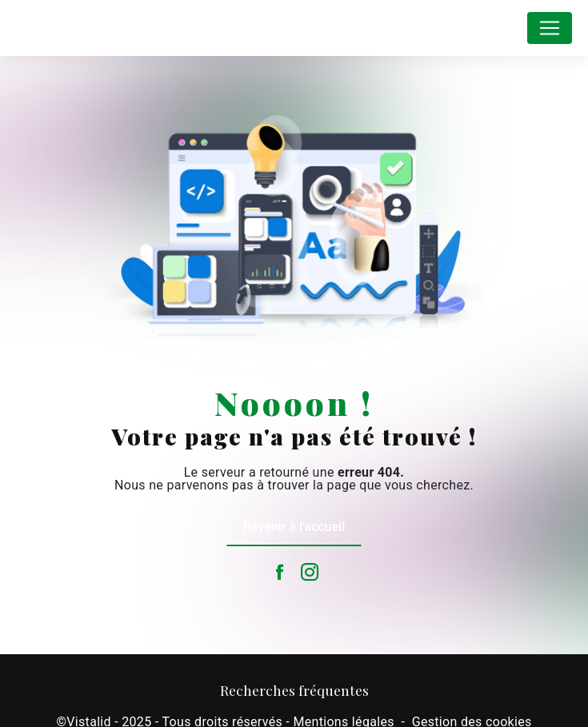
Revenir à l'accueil (294, 527)
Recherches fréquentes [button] (294, 690)
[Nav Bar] (550, 28)
